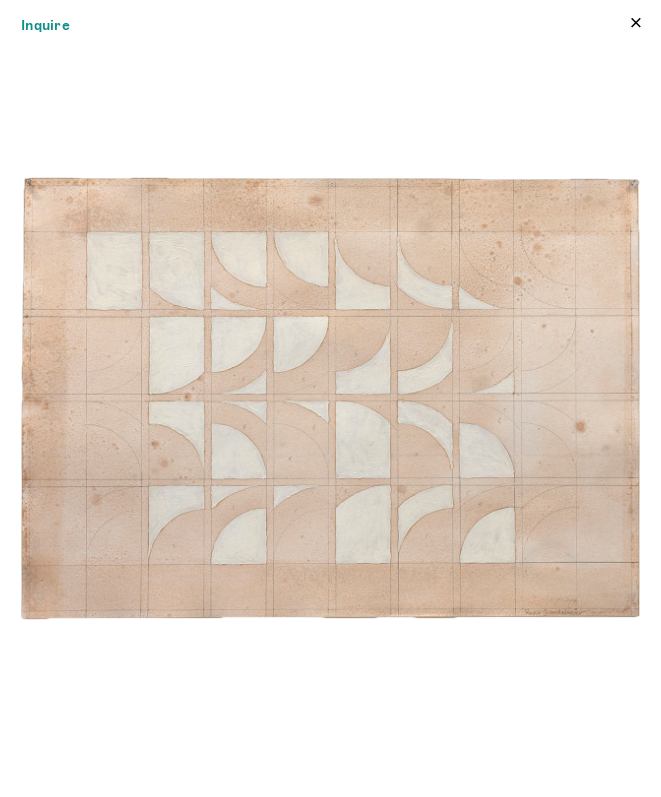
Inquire (45, 25)
